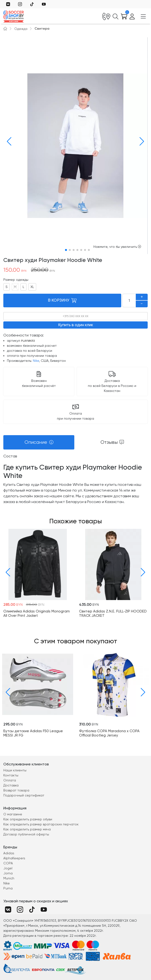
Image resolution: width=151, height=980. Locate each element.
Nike (36, 361)
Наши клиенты (15, 770)
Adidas (9, 853)
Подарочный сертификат (24, 795)
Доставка (11, 785)
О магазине (13, 814)
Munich (9, 878)
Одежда (21, 29)
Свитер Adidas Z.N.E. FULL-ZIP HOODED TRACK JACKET (113, 613)
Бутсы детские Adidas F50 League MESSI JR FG (33, 733)
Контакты (11, 775)
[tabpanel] (75, 479)
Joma (8, 873)
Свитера (42, 29)
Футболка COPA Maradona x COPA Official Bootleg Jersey (109, 733)
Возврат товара (16, 790)
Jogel (8, 868)
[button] (8, 141)
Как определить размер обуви (28, 819)
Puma (8, 888)
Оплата (10, 780)
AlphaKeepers (14, 858)
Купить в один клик (76, 325)
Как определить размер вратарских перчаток (41, 824)
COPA (8, 863)
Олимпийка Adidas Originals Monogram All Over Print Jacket (37, 613)
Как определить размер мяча (27, 829)
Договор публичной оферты (26, 834)
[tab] (39, 442)
